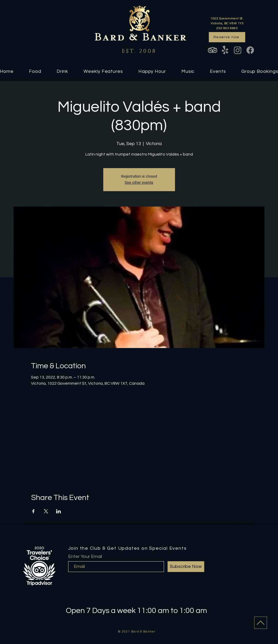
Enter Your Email (85, 557)
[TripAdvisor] (213, 50)
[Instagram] (238, 50)
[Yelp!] (225, 50)
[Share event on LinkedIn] (59, 511)
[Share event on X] (46, 511)
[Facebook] (250, 50)
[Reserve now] (227, 37)
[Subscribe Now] (186, 567)
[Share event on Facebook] (33, 511)
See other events (139, 183)
